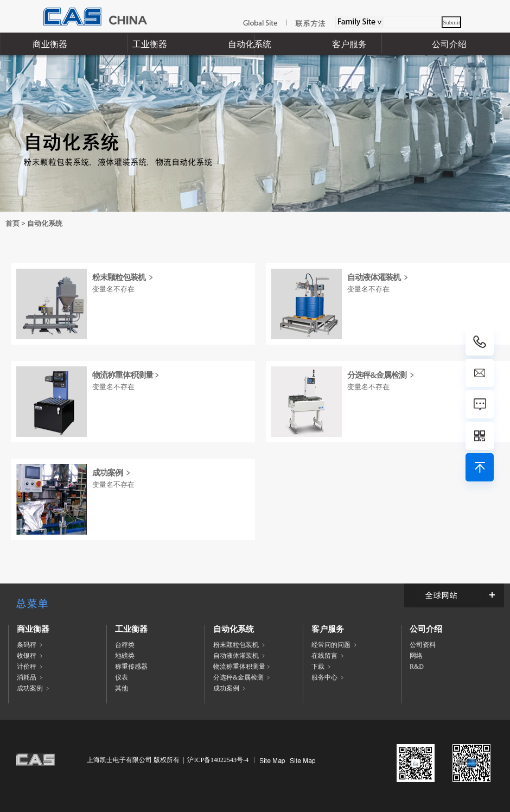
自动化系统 (250, 44)
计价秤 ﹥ (31, 667)
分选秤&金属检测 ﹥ (381, 375)
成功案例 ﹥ (112, 473)
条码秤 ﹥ (31, 645)
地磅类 (125, 656)
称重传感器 (131, 667)
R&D (417, 667)
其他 (122, 688)
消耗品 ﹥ (31, 677)
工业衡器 (150, 44)
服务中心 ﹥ (329, 677)
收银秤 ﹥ (31, 656)
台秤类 (125, 645)
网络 (416, 656)
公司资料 (423, 645)
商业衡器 (50, 44)
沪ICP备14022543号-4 (218, 760)
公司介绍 (449, 44)
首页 (12, 223)
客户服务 (349, 44)
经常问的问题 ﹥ (335, 645)
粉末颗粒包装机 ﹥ (123, 277)
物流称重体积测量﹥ (126, 375)
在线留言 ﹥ (329, 656)
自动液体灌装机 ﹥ (378, 277)
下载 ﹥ (322, 667)
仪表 (122, 677)
